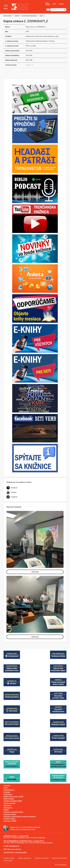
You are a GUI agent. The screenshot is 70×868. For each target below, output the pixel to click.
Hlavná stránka (8, 16)
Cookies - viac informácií (25, 858)
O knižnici (17, 16)
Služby (6, 788)
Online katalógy (9, 790)
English (61, 4)
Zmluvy (42, 16)
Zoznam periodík (9, 803)
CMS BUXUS (63, 865)
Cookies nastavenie (9, 858)
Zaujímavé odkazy (10, 814)
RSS (54, 4)
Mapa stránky (48, 4)
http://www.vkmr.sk (14, 849)
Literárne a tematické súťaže (13, 812)
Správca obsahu (8, 860)
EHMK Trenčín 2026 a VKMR (13, 797)
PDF (28, 65)
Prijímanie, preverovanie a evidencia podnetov (20, 816)
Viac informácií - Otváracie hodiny (15, 852)
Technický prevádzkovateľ (59, 858)
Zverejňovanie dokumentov (29, 16)
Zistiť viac (35, 572)
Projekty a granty (9, 819)
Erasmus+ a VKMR (10, 821)
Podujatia (7, 792)
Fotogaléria (7, 805)
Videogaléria (8, 808)
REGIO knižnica (9, 799)
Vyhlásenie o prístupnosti (42, 858)
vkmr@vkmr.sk (14, 846)
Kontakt (6, 810)
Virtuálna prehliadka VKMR (13, 801)
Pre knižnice (8, 794)
